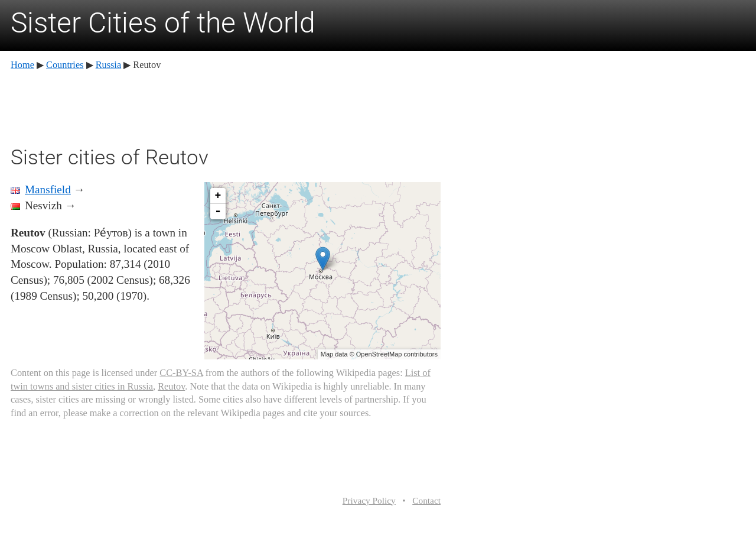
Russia (109, 65)
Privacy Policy (369, 500)
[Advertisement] (226, 106)
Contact (426, 500)
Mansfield (48, 189)
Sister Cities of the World (163, 23)
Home (22, 65)
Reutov (171, 386)
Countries (65, 65)
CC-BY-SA (181, 373)
